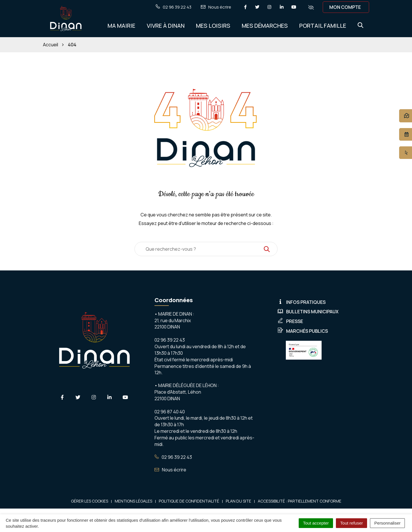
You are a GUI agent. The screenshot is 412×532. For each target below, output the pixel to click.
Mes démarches (265, 26)
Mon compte (345, 7)
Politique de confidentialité (189, 501)
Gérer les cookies (90, 501)
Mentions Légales (133, 501)
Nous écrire (170, 470)
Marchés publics (303, 331)
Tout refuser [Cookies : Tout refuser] (351, 523)
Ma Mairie (121, 26)
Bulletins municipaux (308, 312)
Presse (290, 321)
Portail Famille (323, 26)
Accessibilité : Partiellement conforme (300, 501)
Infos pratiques (302, 302)
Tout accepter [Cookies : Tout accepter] (316, 523)
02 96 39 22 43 (173, 457)
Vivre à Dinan (166, 26)
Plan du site (238, 501)
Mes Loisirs (213, 26)
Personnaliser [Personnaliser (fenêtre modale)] (387, 523)
